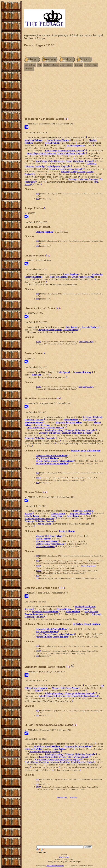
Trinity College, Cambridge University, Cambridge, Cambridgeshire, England (59, 762)
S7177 (39, 478)
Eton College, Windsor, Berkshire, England (64, 151)
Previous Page (91, 65)
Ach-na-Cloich (44, 524)
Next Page (29, 69)
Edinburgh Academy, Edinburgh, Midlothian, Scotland (69, 430)
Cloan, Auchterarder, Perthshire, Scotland (45, 428)
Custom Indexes (51, 65)
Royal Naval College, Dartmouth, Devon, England (58, 759)
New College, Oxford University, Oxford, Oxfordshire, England (55, 153)
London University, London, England (65, 169)
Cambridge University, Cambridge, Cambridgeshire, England (61, 165)
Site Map (79, 65)
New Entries (30, 65)
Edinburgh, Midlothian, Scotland (39, 438)
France (38, 691)
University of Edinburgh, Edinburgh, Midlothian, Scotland (65, 433)
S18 (38, 561)
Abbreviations (66, 65)
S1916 (39, 342)
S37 (38, 194)
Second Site (60, 866)
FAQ (39, 65)
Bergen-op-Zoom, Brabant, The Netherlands (58, 330)
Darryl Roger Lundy (86, 342)
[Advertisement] (64, 95)
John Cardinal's (51, 866)
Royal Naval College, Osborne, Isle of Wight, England (63, 757)
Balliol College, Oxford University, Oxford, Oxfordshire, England (68, 696)
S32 (38, 578)
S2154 (39, 566)
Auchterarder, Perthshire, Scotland (45, 752)
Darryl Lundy (64, 857)
